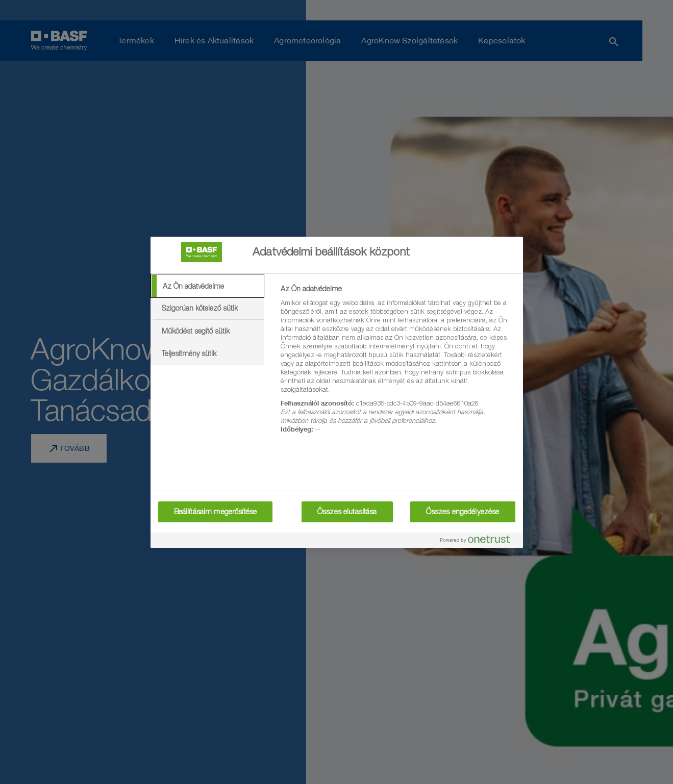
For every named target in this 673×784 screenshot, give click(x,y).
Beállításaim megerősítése (216, 512)
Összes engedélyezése (463, 512)
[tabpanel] (397, 365)
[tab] (208, 286)
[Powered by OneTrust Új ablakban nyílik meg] (479, 541)
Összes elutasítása (347, 512)
